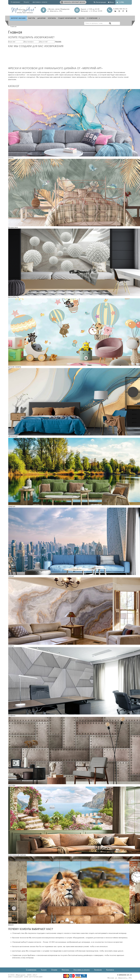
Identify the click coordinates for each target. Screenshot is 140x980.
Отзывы (54, 970)
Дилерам (98, 970)
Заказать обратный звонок (75, 2)
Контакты (52, 18)
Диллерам (42, 18)
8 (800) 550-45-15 (120, 9)
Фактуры (32, 18)
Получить (58, 42)
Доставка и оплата (40, 2)
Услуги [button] (28, 2)
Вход (111, 2)
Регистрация (100, 2)
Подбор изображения (67, 18)
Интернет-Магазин (18, 18)
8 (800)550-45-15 (125, 975)
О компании (31, 970)
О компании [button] (17, 2)
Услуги (81, 18)
